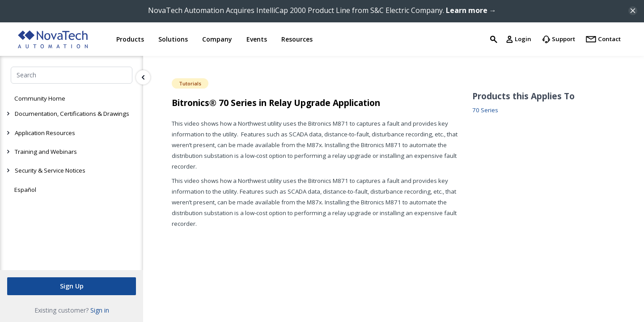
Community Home (40, 98)
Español (25, 190)
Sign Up (72, 286)
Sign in (100, 310)
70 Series (485, 110)
